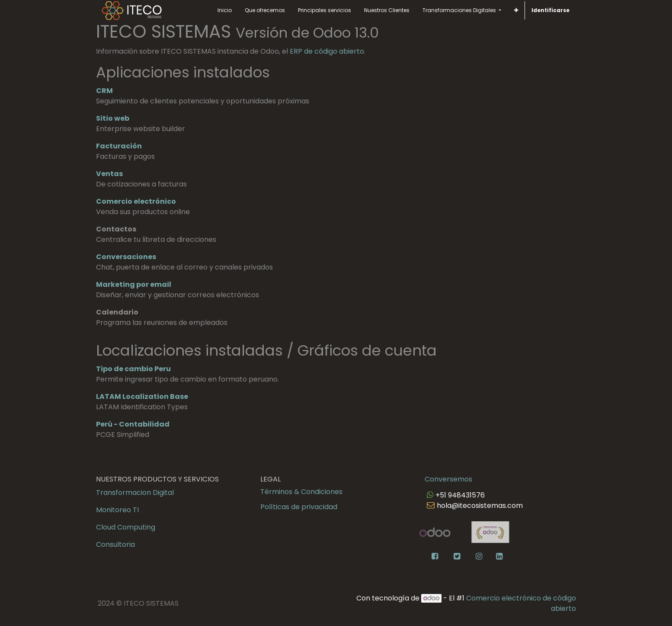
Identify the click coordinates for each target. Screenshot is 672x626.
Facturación (119, 146)
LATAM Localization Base (142, 396)
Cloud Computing (126, 527)
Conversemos (448, 479)
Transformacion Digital (135, 493)
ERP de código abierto (327, 51)
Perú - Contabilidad (133, 424)
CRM (104, 91)
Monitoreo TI (117, 510)
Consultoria (115, 544)
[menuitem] (225, 10)
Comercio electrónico (136, 201)
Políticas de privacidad (299, 507)
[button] (516, 10)
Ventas (109, 174)
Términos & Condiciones (301, 492)
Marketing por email (134, 284)
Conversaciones (126, 257)
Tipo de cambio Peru (133, 369)
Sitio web (113, 118)
